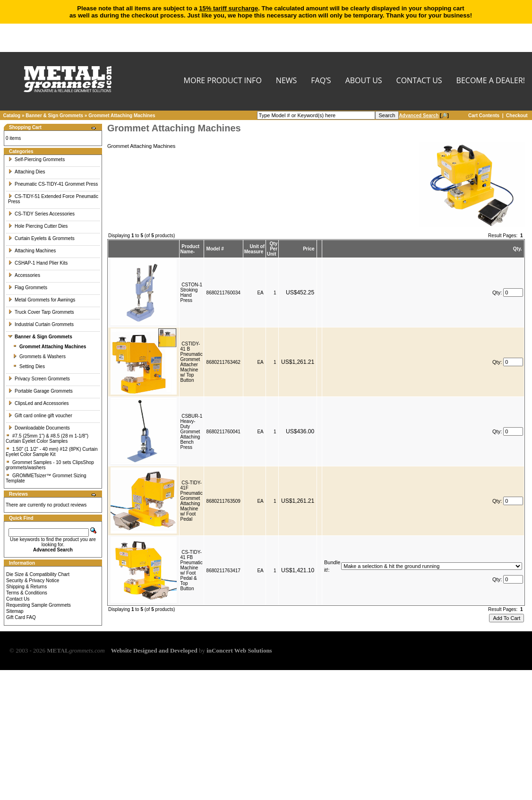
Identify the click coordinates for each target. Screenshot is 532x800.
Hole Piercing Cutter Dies (38, 226)
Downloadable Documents (39, 428)
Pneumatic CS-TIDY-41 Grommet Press (53, 184)
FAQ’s (321, 81)
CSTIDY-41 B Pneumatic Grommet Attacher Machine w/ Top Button (192, 362)
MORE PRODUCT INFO (223, 81)
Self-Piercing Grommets (36, 159)
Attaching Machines (32, 251)
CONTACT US (419, 81)
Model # (215, 249)
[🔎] (424, 116)
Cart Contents (484, 116)
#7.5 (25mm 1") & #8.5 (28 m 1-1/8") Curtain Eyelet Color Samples (47, 439)
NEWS (286, 81)
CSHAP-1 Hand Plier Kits (38, 263)
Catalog (12, 116)
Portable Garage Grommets (40, 391)
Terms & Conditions (27, 593)
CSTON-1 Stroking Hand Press (192, 292)
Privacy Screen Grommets (39, 379)
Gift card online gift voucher (40, 416)
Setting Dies (29, 366)
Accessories (24, 275)
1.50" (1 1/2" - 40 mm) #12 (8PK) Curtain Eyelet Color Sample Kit (52, 452)
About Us (364, 81)
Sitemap (15, 611)
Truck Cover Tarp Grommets (41, 312)
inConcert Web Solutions (239, 650)
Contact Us (18, 599)
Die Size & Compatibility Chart (38, 574)
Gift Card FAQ (21, 617)
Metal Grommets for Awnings (42, 300)
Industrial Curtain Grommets (41, 324)
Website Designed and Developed (154, 650)
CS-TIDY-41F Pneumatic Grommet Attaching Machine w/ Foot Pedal (192, 501)
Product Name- (190, 249)
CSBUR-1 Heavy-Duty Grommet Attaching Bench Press (192, 432)
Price (309, 249)
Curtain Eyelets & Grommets (41, 238)
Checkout (517, 116)
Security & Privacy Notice (33, 581)
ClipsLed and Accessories (39, 403)
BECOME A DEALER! (491, 81)
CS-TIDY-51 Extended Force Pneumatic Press (53, 199)
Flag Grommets (28, 288)
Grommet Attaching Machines (122, 116)
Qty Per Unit (272, 249)
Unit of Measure (254, 249)
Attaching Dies (26, 172)
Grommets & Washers (39, 357)
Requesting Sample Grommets (39, 605)
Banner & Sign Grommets (54, 116)
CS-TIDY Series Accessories (41, 214)
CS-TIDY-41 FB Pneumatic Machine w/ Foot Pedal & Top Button (192, 570)
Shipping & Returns (26, 587)
